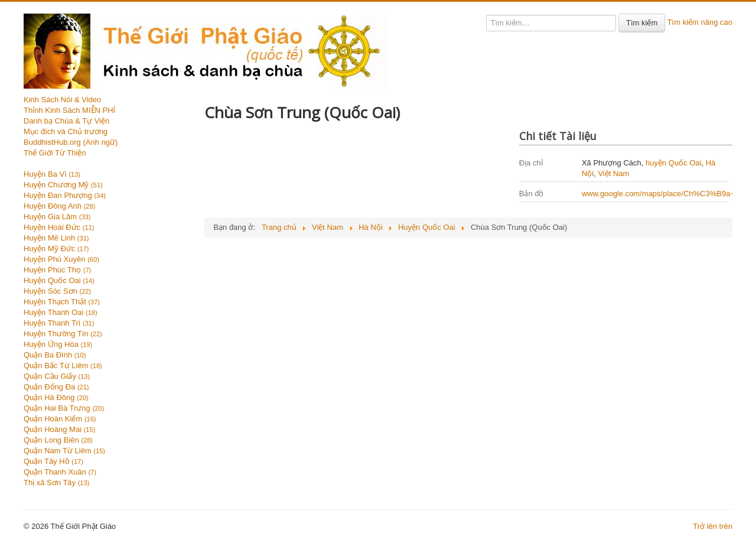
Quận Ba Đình (55, 355)
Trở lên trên (713, 526)
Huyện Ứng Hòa (58, 344)
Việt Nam (613, 173)
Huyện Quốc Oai (59, 280)
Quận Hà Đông (56, 397)
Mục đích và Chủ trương (66, 131)
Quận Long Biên (58, 440)
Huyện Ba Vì (52, 174)
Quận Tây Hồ (53, 461)
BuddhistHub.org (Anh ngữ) (71, 142)
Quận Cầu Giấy (57, 376)
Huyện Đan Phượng (65, 195)
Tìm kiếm (642, 23)
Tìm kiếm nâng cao (700, 22)
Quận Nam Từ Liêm (64, 451)
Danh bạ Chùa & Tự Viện (66, 121)
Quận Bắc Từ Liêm (63, 366)
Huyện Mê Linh (56, 238)
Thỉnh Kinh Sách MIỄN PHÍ (69, 110)
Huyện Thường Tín (63, 334)
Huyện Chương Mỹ (63, 185)
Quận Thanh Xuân (60, 472)
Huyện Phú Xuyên (61, 259)
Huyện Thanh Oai (61, 312)
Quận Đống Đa (56, 387)
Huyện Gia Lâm (57, 217)
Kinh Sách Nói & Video (62, 100)
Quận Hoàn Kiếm (60, 419)
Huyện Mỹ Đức (56, 248)
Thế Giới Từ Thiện (55, 153)
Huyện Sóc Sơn (57, 291)
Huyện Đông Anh (59, 206)
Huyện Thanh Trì (59, 323)
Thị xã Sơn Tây (56, 483)
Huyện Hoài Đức (59, 227)
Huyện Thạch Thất (62, 302)
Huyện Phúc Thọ (57, 270)
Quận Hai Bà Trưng (64, 408)
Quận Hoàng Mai (59, 429)
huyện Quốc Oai (674, 163)
